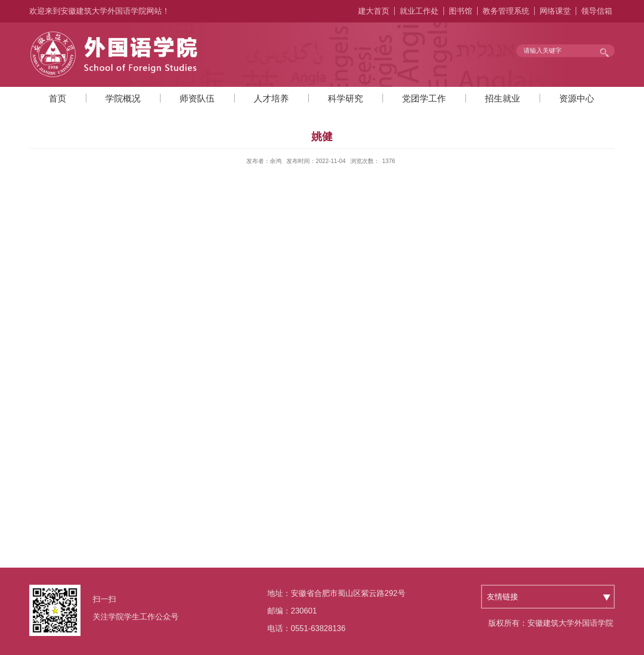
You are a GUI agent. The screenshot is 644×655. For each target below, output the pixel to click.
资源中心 (577, 99)
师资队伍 (197, 99)
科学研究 (345, 99)
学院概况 (123, 99)
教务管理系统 (506, 11)
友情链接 (503, 597)
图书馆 (461, 11)
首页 (58, 99)
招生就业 (503, 99)
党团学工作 (424, 99)
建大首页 (374, 11)
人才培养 (271, 99)
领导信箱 (597, 11)
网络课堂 (555, 11)
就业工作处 (419, 11)
